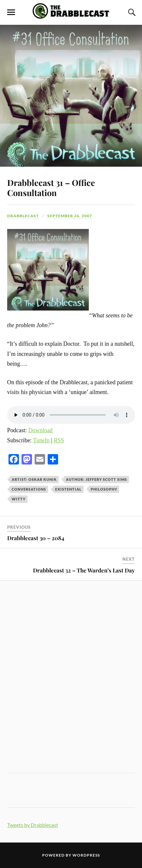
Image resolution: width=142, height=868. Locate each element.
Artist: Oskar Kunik (34, 479)
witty (19, 499)
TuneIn (41, 440)
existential (68, 489)
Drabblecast (23, 216)
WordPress (86, 855)
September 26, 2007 (70, 216)
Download (40, 430)
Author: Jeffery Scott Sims (96, 479)
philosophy (104, 489)
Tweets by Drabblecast (33, 825)
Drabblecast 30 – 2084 (36, 538)
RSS (59, 440)
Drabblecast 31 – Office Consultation (51, 188)
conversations (29, 489)
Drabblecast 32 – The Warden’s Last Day (84, 570)
